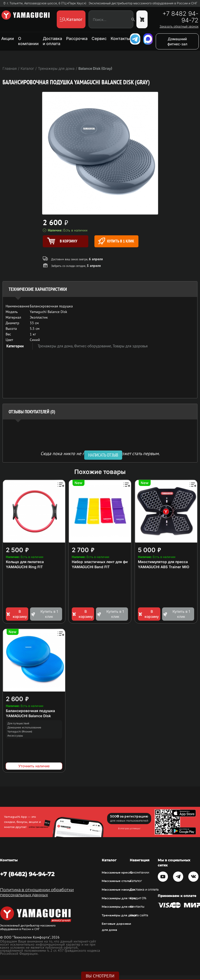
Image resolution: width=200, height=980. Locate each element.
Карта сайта (139, 915)
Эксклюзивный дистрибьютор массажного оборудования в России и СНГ (143, 3)
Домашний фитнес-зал (177, 41)
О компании (28, 41)
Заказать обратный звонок (179, 26)
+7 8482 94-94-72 (180, 17)
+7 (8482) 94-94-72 (27, 874)
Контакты (120, 38)
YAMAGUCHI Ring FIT (24, 567)
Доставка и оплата (52, 41)
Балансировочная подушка (30, 711)
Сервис (99, 38)
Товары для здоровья (130, 346)
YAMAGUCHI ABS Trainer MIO (164, 567)
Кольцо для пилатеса (25, 562)
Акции (8, 38)
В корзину (16, 614)
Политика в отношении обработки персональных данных (37, 892)
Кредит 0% (138, 898)
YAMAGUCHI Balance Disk (28, 716)
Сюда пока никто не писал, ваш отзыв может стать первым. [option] (100, 453)
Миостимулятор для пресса (163, 562)
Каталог (136, 881)
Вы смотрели (100, 976)
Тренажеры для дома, (56, 346)
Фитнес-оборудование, (93, 346)
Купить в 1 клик (116, 241)
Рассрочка (77, 38)
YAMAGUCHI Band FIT (91, 567)
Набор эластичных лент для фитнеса (105, 562)
